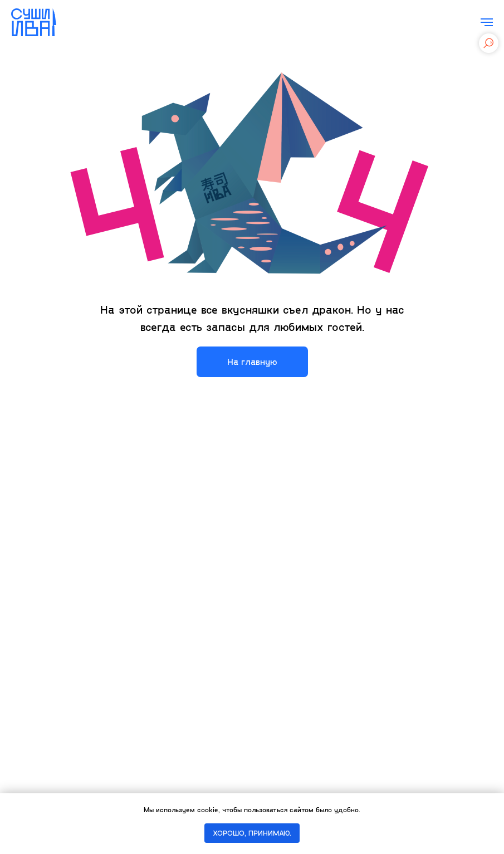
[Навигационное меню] (487, 22)
